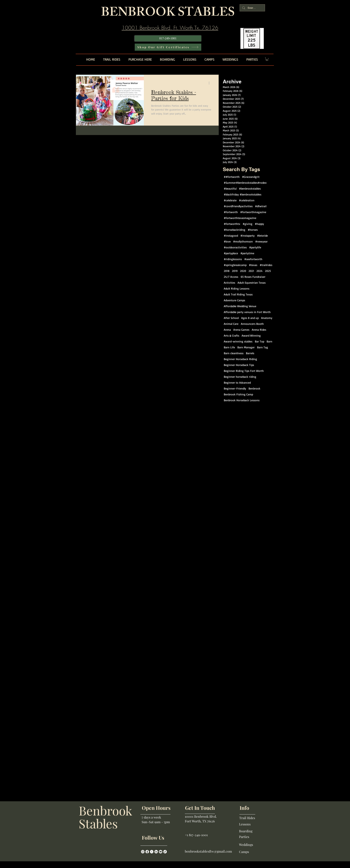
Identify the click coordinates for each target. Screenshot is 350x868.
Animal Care (231, 324)
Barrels (250, 353)
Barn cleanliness (234, 353)
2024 (260, 271)
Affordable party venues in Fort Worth (247, 312)
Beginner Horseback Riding (240, 359)
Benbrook (254, 388)
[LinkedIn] (156, 852)
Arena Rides (259, 330)
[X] (152, 852)
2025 (268, 271)
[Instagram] (143, 852)
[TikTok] (165, 852)
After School (231, 318)
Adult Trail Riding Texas (238, 294)
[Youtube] (161, 852)
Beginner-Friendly (235, 388)
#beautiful (230, 188)
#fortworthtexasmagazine (240, 218)
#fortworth (231, 212)
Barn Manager (246, 347)
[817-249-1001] (168, 38)
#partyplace (231, 253)
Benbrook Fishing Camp (238, 394)
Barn (269, 341)
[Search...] (252, 8)
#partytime (247, 253)
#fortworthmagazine (253, 212)
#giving (248, 224)
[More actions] (211, 83)
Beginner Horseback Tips (239, 365)
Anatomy (267, 318)
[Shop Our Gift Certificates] (168, 47)
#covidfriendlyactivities (238, 206)
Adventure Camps (234, 300)
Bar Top (260, 341)
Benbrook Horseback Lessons (242, 400)
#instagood (231, 236)
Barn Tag (263, 347)
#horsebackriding (235, 230)
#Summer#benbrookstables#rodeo (245, 183)
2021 (251, 271)
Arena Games (241, 330)
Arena (227, 330)
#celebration (247, 200)
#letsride (262, 236)
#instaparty (248, 236)
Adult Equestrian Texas (252, 283)
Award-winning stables (238, 341)
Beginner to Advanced (237, 382)
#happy (259, 224)
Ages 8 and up (250, 318)
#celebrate (230, 200)
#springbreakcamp (235, 265)
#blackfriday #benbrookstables (243, 194)
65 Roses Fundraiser (253, 277)
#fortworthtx (232, 224)
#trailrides (266, 265)
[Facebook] (147, 852)
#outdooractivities (235, 247)
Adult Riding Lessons (237, 288)
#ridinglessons (233, 259)
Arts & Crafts (232, 335)
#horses (253, 230)
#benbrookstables (250, 188)
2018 (227, 271)
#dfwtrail (261, 206)
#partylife (255, 247)
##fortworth (232, 177)
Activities (229, 283)
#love (227, 241)
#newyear (261, 241)
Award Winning (251, 335)
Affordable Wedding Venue (240, 306)
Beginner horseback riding (240, 377)
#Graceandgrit (251, 177)
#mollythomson (243, 241)
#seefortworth (253, 259)
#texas (253, 265)
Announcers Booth (252, 324)
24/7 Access (231, 277)
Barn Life (229, 347)
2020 (243, 271)
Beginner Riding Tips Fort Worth (244, 371)
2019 (235, 271)
